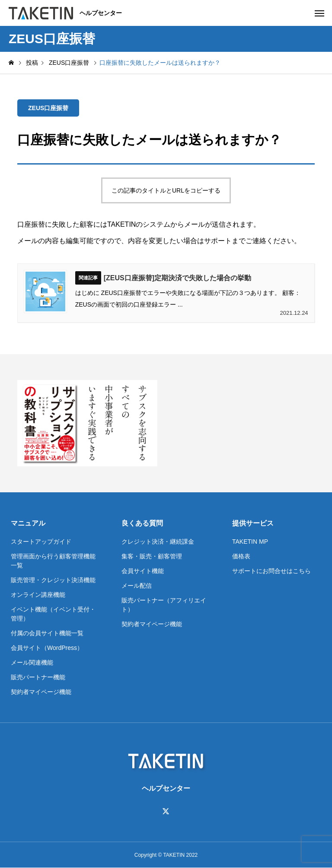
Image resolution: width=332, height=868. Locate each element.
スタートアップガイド (41, 542)
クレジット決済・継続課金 (158, 542)
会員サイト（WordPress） (47, 648)
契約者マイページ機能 (41, 692)
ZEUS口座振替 (48, 108)
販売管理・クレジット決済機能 (53, 580)
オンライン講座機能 (38, 595)
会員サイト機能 (143, 571)
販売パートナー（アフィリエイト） (164, 605)
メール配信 (137, 586)
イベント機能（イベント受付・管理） (53, 614)
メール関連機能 (32, 662)
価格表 (241, 556)
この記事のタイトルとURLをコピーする (166, 190)
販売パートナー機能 (38, 677)
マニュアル (28, 523)
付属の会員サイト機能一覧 (47, 633)
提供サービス (253, 523)
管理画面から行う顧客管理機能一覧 (53, 561)
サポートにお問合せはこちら (271, 571)
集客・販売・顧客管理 (152, 556)
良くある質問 (142, 523)
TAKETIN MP (250, 542)
